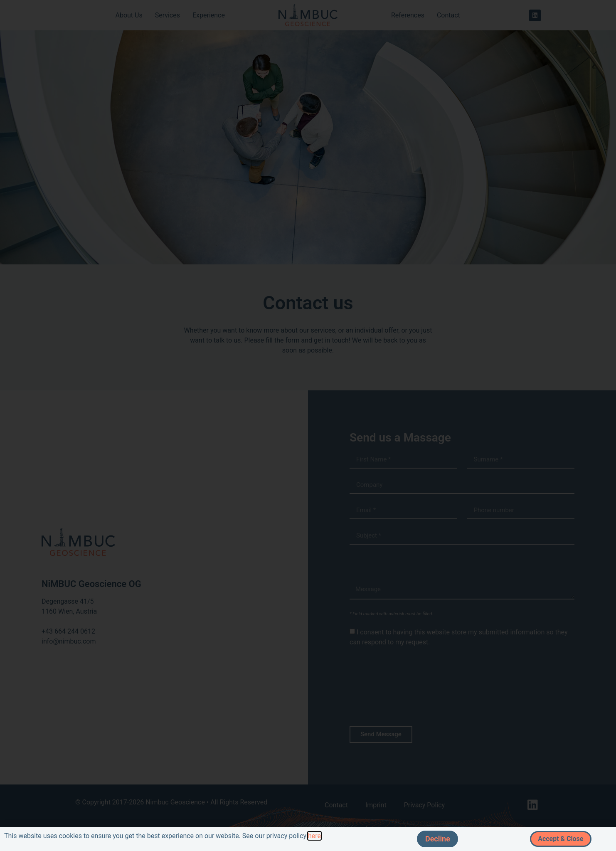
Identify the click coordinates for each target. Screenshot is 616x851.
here (314, 836)
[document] (308, 425)
